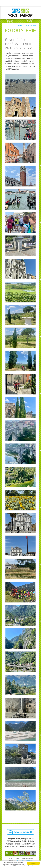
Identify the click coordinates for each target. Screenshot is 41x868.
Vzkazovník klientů (21, 832)
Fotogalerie (31, 25)
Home (20, 25)
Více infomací (35, 866)
